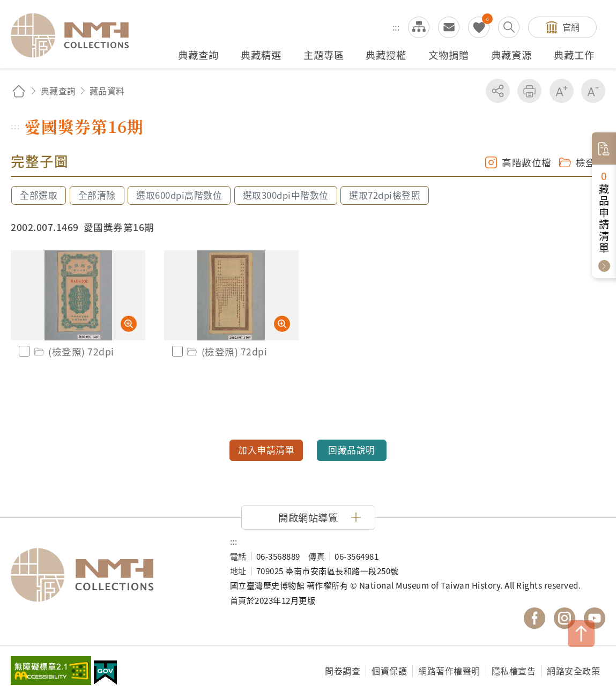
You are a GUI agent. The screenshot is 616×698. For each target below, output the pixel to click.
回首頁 (19, 91)
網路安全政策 (573, 671)
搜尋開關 (509, 27)
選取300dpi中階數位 (286, 195)
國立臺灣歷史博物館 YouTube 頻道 (595, 618)
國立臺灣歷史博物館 (110, 575)
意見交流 (449, 27)
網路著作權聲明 (449, 671)
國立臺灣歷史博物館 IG (565, 618)
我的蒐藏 (479, 27)
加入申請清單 (266, 450)
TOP (581, 634)
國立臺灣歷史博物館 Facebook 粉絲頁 (535, 618)
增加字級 (562, 91)
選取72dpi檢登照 (385, 195)
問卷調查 (343, 671)
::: (396, 27)
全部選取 (39, 195)
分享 (498, 91)
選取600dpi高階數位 (179, 195)
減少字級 (593, 91)
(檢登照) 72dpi (73, 351)
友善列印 (529, 91)
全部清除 (97, 195)
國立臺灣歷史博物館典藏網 (76, 35)
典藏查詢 (58, 91)
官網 (571, 27)
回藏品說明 (352, 450)
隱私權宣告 (514, 671)
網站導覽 (419, 27)
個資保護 (389, 671)
